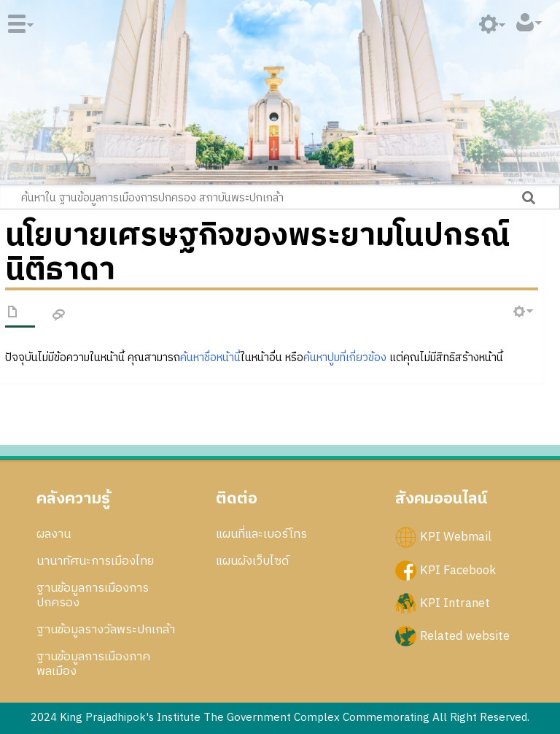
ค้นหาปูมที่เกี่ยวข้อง (345, 358)
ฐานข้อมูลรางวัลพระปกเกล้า (106, 630)
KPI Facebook (458, 570)
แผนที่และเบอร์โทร (261, 534)
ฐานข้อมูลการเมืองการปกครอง (93, 595)
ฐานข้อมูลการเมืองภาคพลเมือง (93, 664)
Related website (465, 636)
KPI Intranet (455, 603)
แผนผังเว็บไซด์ (252, 561)
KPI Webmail (456, 537)
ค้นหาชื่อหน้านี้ (210, 358)
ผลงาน (54, 534)
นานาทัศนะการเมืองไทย (95, 561)
